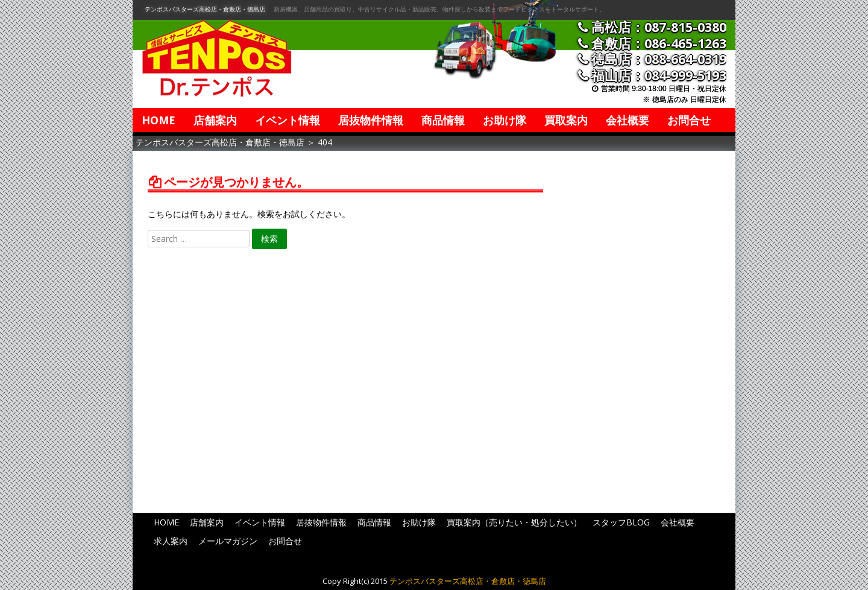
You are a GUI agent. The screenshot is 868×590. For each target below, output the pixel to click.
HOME (159, 120)
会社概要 (627, 120)
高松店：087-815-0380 (659, 27)
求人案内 (171, 541)
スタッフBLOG (621, 522)
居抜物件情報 (371, 120)
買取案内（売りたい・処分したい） (514, 522)
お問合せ (689, 120)
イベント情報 (288, 120)
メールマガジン (228, 541)
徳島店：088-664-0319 (659, 59)
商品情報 (443, 120)
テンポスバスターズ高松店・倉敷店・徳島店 (205, 9)
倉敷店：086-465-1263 (659, 43)
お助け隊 (505, 120)
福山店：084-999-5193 (659, 75)
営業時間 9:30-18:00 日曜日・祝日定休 (664, 89)
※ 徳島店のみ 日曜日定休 (684, 100)
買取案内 (566, 120)
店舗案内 (215, 120)
